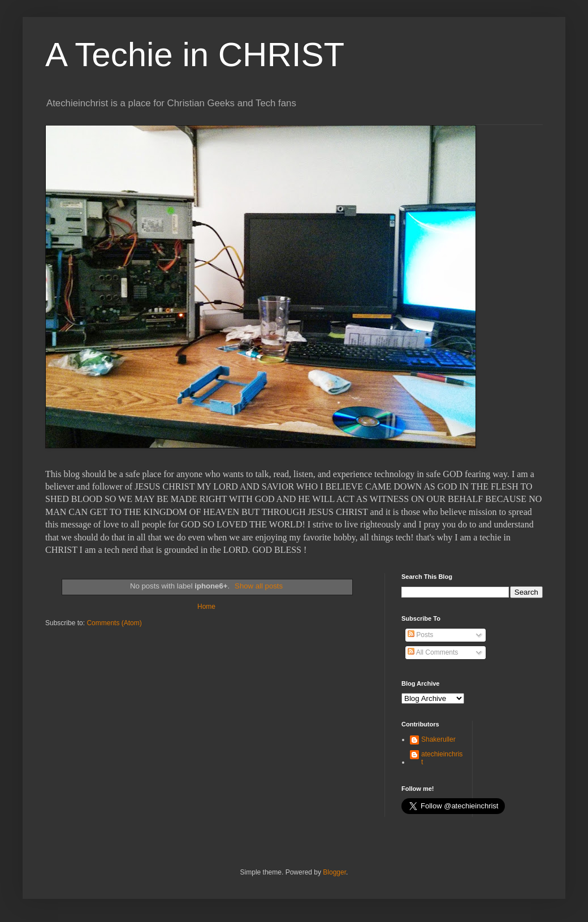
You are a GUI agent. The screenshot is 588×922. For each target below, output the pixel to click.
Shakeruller (438, 739)
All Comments (433, 652)
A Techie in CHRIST (195, 55)
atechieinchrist (442, 758)
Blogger (334, 872)
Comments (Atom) (114, 623)
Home (206, 607)
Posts (420, 635)
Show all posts (259, 586)
